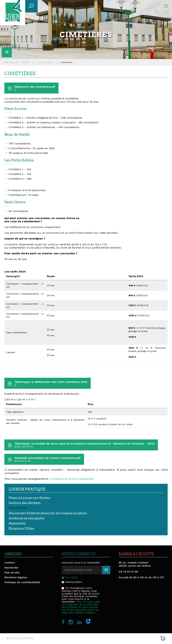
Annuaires (17, 523)
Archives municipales (27, 518)
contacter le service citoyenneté (72, 479)
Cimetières (18, 508)
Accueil (26, 62)
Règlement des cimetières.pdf (35, 88)
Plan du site (12, 572)
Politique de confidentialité (22, 582)
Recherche (11, 568)
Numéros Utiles (21, 528)
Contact (10, 563)
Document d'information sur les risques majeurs (48, 513)
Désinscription (73, 582)
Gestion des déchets (25, 503)
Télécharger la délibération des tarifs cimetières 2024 (51, 383)
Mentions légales (16, 577)
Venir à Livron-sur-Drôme (30, 498)
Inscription (71, 577)
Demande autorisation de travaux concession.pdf (48, 459)
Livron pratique (45, 62)
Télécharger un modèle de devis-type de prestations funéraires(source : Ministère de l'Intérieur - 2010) (85, 445)
